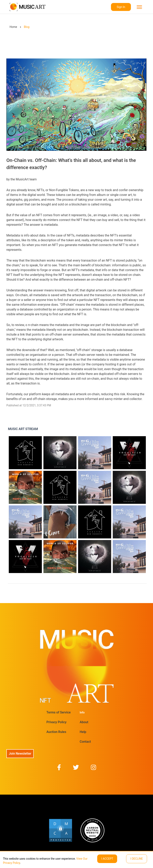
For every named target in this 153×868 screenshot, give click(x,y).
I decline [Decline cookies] (137, 859)
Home (13, 27)
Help (83, 732)
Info (82, 712)
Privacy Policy (56, 722)
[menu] (139, 7)
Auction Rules (56, 732)
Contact (85, 742)
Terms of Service (59, 712)
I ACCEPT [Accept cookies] (107, 859)
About (84, 722)
